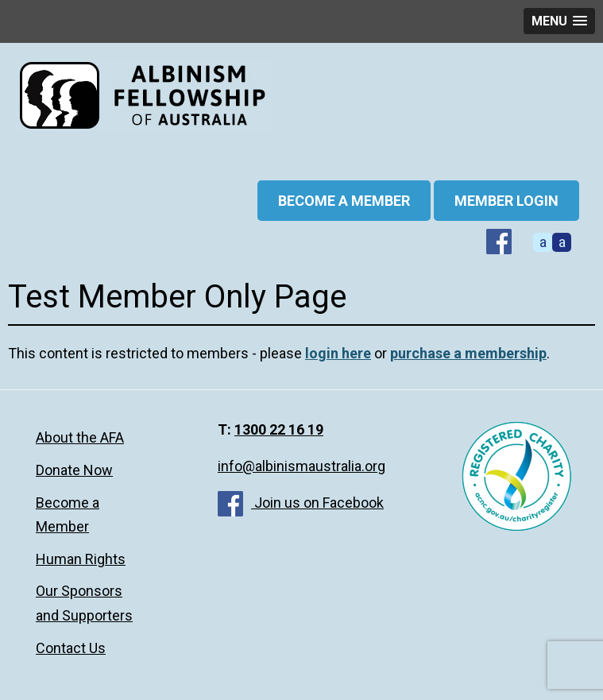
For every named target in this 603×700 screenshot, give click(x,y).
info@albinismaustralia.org (301, 466)
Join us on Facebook (301, 503)
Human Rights (81, 559)
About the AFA (80, 437)
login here (338, 353)
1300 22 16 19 (279, 429)
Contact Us (71, 648)
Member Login (506, 201)
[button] (559, 21)
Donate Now (74, 470)
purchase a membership (468, 353)
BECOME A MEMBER (344, 201)
